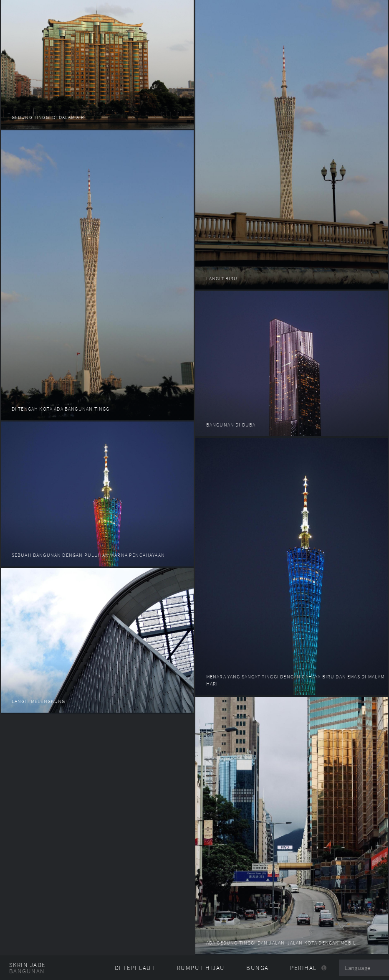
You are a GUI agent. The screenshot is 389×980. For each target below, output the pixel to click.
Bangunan (27, 971)
